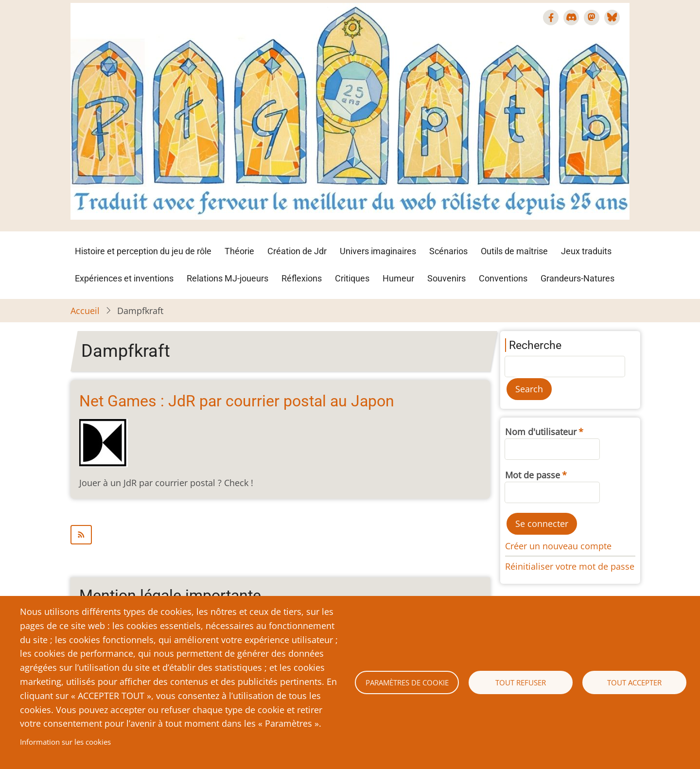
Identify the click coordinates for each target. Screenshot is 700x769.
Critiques (352, 278)
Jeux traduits (586, 251)
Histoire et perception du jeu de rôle (143, 251)
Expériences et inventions (124, 278)
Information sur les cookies (65, 742)
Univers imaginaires (378, 251)
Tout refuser (521, 682)
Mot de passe (533, 475)
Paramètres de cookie (407, 682)
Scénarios (448, 251)
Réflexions (302, 278)
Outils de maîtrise (514, 251)
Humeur (398, 278)
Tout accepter (634, 682)
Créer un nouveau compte (558, 546)
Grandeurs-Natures (577, 278)
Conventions (503, 278)
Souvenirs (446, 278)
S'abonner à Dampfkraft (280, 535)
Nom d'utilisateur (541, 432)
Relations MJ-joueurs (227, 278)
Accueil (85, 311)
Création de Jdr (297, 251)
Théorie (239, 251)
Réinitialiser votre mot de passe (570, 566)
